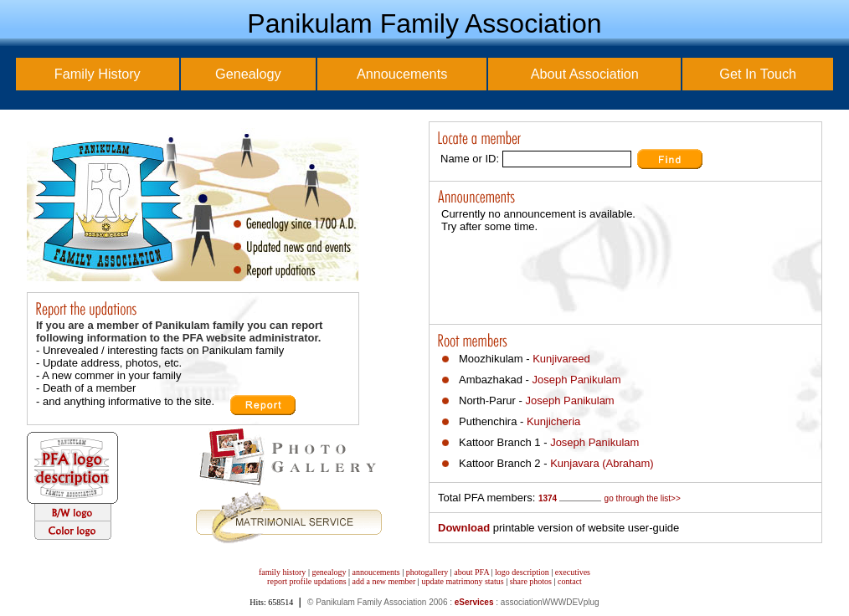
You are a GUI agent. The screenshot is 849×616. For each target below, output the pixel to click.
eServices (474, 602)
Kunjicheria (553, 421)
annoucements (376, 572)
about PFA (471, 572)
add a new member (384, 581)
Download (464, 528)
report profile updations (306, 581)
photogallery (427, 572)
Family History (98, 74)
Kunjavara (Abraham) (602, 463)
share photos (531, 581)
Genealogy (248, 74)
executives (573, 572)
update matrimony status (462, 581)
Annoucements (402, 74)
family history (282, 572)
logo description (522, 572)
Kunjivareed (561, 359)
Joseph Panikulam (576, 380)
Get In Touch (758, 74)
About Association (585, 74)
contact (570, 581)
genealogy (329, 572)
